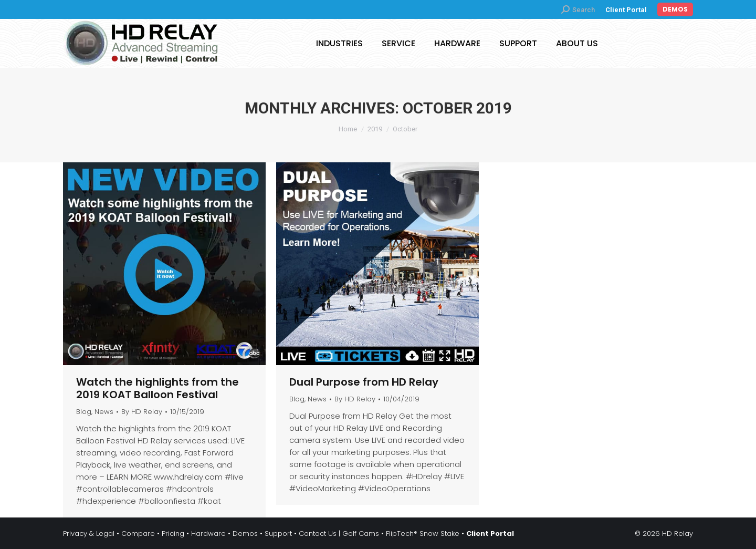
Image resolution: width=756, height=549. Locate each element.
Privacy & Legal (89, 534)
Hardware (208, 534)
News (104, 412)
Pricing (173, 534)
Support (278, 534)
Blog (84, 412)
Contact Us (318, 534)
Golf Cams (361, 534)
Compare (138, 534)
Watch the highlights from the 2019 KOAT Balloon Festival (157, 388)
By (142, 412)
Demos (245, 534)
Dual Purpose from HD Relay (364, 382)
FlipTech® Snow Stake (423, 534)
